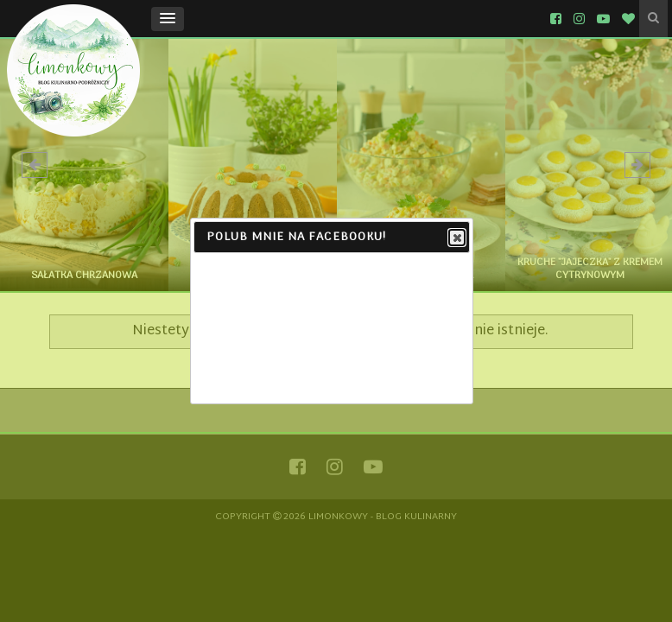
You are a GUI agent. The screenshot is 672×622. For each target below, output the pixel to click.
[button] (168, 19)
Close (456, 238)
